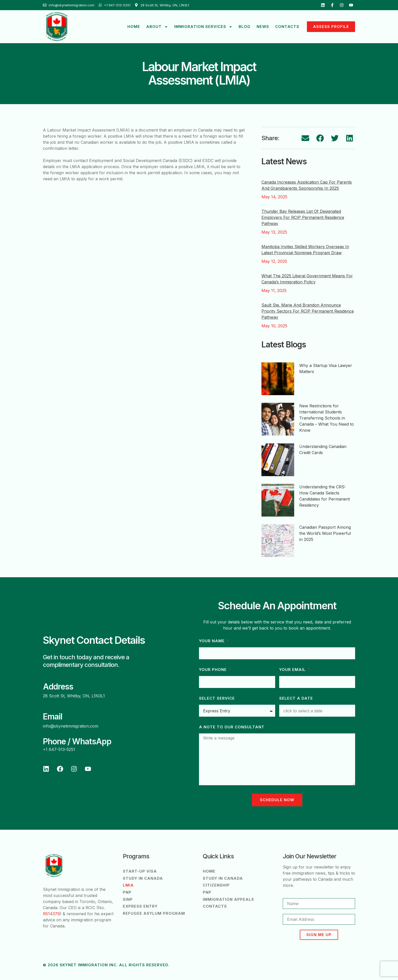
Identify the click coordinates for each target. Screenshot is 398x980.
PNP (127, 893)
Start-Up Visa (140, 871)
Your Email (293, 670)
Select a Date (296, 698)
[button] (305, 138)
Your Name (212, 641)
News (263, 27)
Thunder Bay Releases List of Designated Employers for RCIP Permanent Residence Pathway (303, 217)
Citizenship (216, 885)
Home (134, 27)
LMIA (128, 885)
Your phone (213, 670)
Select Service (217, 698)
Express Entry (140, 907)
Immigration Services (203, 27)
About (157, 27)
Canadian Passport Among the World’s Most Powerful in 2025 (325, 533)
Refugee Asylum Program (154, 914)
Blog (245, 27)
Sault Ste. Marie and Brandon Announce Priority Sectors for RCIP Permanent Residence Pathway (308, 311)
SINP (128, 900)
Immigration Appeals (228, 900)
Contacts (287, 27)
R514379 (51, 914)
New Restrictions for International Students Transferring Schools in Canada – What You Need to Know (327, 418)
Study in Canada (143, 878)
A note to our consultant (232, 727)
